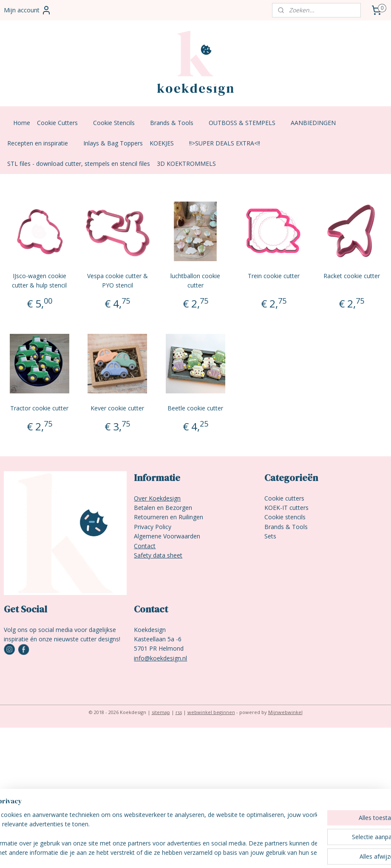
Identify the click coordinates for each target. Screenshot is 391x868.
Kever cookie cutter (117, 408)
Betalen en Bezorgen (163, 508)
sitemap (161, 712)
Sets (270, 536)
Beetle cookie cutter (195, 408)
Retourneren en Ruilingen (169, 517)
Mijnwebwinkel (285, 712)
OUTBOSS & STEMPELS (246, 123)
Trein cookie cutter (274, 276)
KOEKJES (166, 143)
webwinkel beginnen (211, 712)
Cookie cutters (284, 498)
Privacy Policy (153, 527)
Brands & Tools (176, 123)
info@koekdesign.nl (160, 658)
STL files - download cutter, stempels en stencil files (79, 164)
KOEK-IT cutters (286, 508)
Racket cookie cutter (352, 276)
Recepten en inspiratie (42, 143)
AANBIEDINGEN (317, 123)
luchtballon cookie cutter (195, 280)
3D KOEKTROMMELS (186, 164)
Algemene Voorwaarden (167, 536)
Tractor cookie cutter (39, 408)
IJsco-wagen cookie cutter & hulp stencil (39, 280)
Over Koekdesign (157, 498)
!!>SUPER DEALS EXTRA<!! (229, 143)
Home (22, 123)
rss (179, 712)
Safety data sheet (158, 555)
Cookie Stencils (118, 123)
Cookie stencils (285, 517)
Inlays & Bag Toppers (113, 143)
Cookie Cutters (62, 123)
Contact (145, 546)
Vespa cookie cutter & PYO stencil (118, 280)
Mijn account (28, 10)
